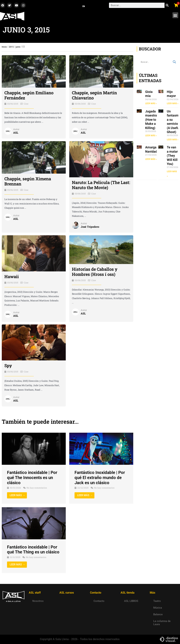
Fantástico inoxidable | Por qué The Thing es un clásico (33, 550)
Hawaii (12, 277)
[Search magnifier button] (174, 62)
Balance (158, 614)
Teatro (157, 601)
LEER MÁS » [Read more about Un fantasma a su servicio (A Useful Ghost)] (173, 140)
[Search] (167, 5)
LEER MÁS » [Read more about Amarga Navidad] (151, 159)
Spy (8, 366)
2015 (11, 47)
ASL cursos (67, 593)
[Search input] (156, 62)
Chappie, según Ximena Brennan (28, 181)
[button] (175, 15)
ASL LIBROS (131, 601)
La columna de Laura (162, 623)
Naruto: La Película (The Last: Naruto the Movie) (101, 185)
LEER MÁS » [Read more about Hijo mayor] (173, 104)
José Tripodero (90, 227)
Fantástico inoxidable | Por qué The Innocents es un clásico (32, 478)
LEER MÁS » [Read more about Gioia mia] (151, 104)
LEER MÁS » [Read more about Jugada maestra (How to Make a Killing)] (151, 136)
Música (158, 608)
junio (18, 47)
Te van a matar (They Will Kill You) (172, 156)
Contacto (99, 601)
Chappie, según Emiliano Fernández (29, 95)
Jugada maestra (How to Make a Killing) (151, 120)
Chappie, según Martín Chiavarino (95, 95)
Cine (26, 104)
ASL (16, 133)
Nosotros (38, 601)
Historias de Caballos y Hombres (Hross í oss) (95, 272)
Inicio (4, 47)
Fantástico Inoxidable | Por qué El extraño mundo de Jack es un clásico (100, 478)
